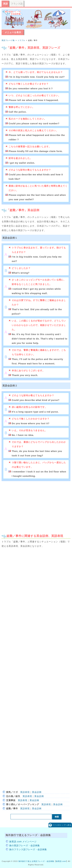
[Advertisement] (36, 506)
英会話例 (37, 792)
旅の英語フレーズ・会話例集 (25, 845)
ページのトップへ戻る (62, 825)
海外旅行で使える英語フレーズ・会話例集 (36, 861)
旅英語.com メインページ (23, 842)
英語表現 (25, 792)
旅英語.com (61, 861)
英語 (5, 4)
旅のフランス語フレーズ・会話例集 (28, 849)
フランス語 (17, 4)
